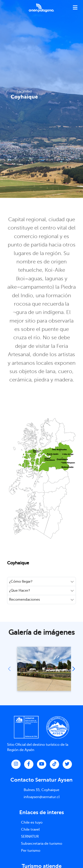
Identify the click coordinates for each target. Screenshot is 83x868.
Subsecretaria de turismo (42, 844)
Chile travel (30, 830)
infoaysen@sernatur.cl (42, 797)
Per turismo (31, 851)
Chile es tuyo (32, 822)
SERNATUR (30, 837)
